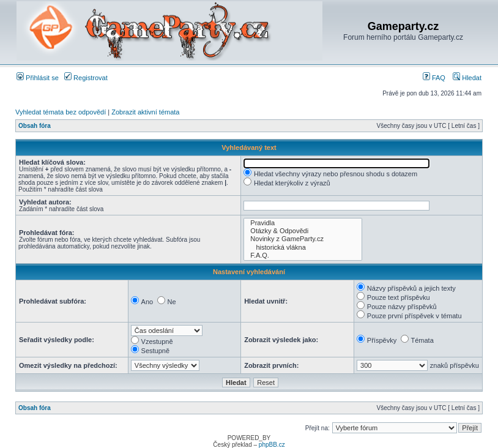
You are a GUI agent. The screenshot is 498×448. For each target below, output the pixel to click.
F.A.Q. (303, 256)
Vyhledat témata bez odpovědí (61, 112)
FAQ (434, 78)
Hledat (467, 78)
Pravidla (303, 223)
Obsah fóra (35, 126)
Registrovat (86, 78)
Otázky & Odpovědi (303, 231)
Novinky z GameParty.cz (303, 239)
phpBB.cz (272, 445)
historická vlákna (303, 248)
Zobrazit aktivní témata (145, 112)
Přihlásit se (38, 78)
